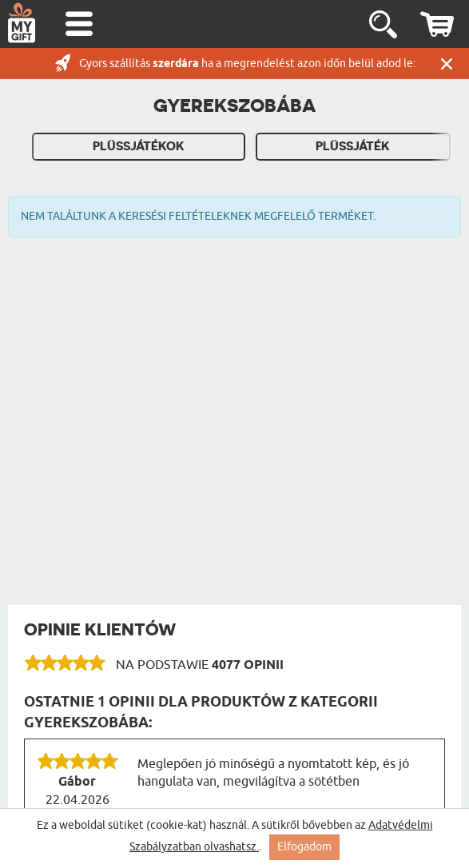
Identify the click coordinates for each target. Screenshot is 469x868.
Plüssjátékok (139, 146)
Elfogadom (304, 847)
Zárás (447, 64)
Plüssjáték (353, 146)
